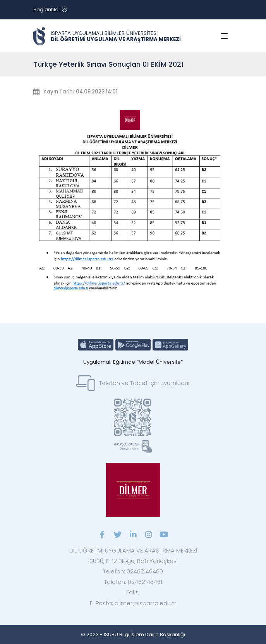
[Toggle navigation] (50, 10)
